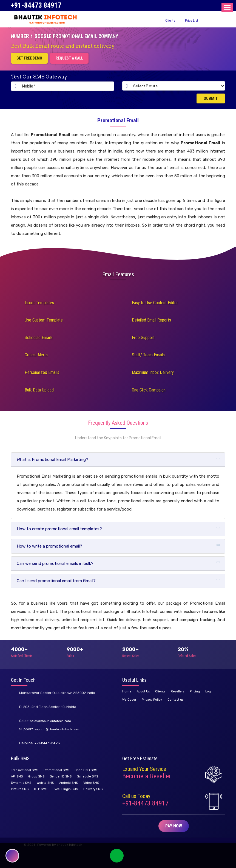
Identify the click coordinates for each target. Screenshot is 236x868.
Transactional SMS (25, 770)
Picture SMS (20, 789)
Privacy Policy (152, 700)
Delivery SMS (93, 789)
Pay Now (174, 826)
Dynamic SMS (21, 783)
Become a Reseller (147, 776)
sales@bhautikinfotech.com (51, 721)
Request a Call (69, 58)
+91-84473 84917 (36, 5)
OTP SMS (41, 789)
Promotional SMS (56, 770)
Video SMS (91, 783)
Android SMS (69, 783)
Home (127, 691)
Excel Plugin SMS (65, 789)
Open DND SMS (86, 770)
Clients (170, 20)
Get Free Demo (29, 58)
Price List (192, 20)
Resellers (177, 691)
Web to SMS (45, 783)
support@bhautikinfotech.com (57, 729)
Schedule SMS (88, 777)
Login (209, 691)
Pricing (195, 691)
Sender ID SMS (61, 777)
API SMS (17, 777)
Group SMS (36, 777)
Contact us (175, 700)
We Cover (129, 700)
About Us (143, 691)
